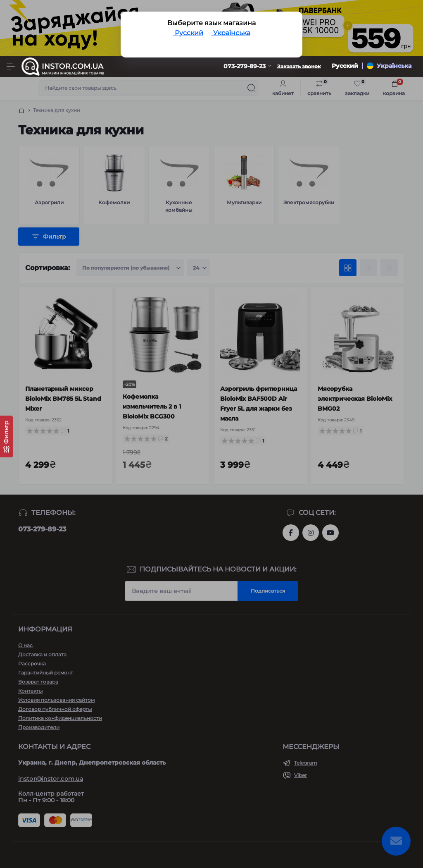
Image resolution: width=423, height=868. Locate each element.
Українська (231, 33)
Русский (188, 33)
